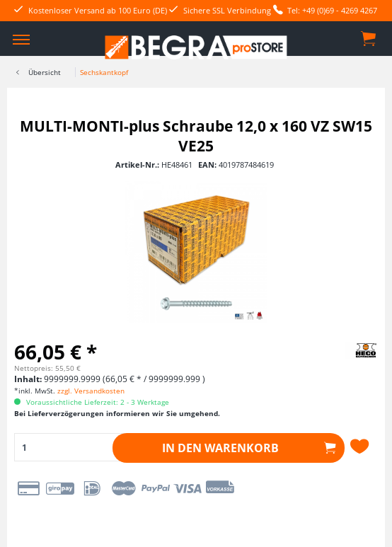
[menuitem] (21, 39)
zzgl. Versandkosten (91, 391)
